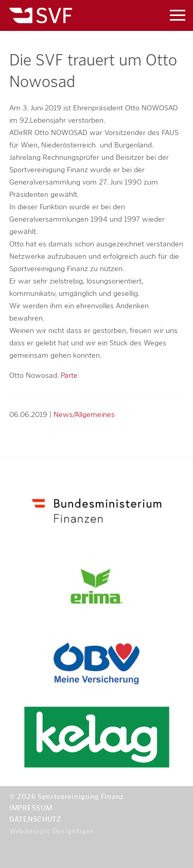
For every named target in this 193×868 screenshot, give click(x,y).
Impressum (31, 808)
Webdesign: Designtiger (51, 831)
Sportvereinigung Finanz (74, 15)
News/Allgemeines (84, 414)
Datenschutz (35, 819)
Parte (69, 375)
